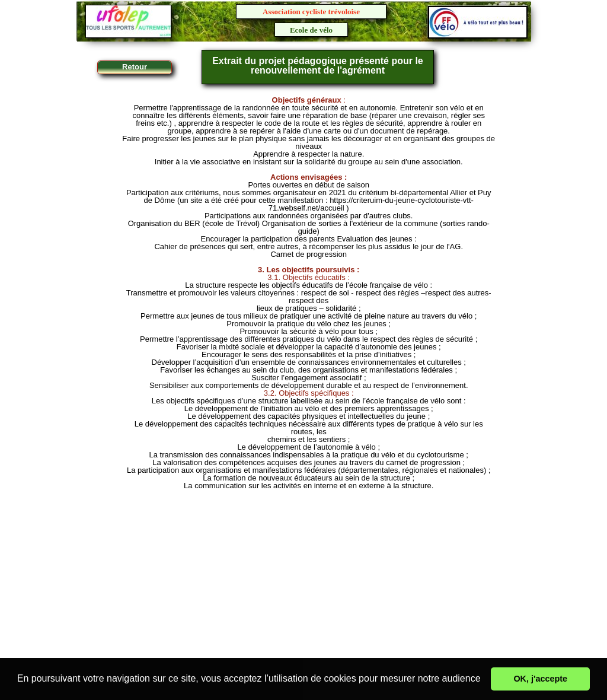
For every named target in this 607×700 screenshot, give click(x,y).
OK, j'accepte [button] (540, 679)
